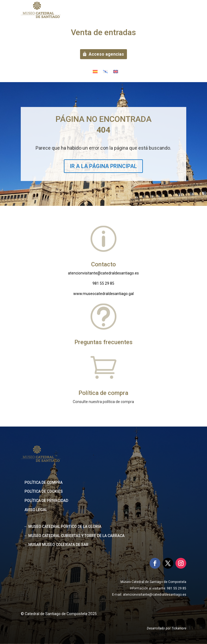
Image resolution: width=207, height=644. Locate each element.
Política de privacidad (46, 501)
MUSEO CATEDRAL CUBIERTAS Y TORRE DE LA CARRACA (76, 536)
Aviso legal (36, 510)
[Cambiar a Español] (95, 71)
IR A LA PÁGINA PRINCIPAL (103, 166)
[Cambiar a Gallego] (105, 71)
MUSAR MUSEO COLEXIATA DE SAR (58, 545)
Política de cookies (44, 491)
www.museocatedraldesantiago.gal (103, 294)
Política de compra (44, 482)
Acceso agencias (106, 54)
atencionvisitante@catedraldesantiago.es (103, 273)
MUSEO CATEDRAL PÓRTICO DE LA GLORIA (65, 526)
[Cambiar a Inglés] (116, 71)
